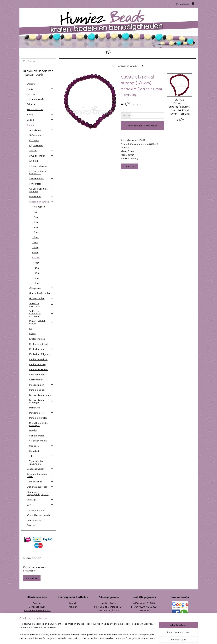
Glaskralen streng (41, 202)
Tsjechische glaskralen (36, 462)
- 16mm (36, 283)
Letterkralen (36, 380)
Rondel (33, 431)
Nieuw (40, 89)
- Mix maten (38, 207)
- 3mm (35, 222)
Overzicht (130, 166)
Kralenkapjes (41, 349)
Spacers (41, 446)
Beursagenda (34, 520)
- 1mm (35, 212)
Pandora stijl (41, 413)
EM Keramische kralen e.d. (38, 172)
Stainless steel (40, 109)
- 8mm (35, 247)
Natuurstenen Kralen (41, 395)
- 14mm (36, 273)
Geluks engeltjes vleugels (41, 190)
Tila (41, 456)
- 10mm (36, 257)
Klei (31, 329)
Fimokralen (35, 184)
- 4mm (35, 227)
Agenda (73, 603)
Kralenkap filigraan (40, 354)
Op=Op (31, 94)
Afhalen (73, 607)
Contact (31, 525)
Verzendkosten (37, 607)
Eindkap (34, 161)
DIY (40, 505)
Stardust (34, 451)
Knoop (33, 334)
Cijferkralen (36, 145)
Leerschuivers (37, 375)
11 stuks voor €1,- (36, 99)
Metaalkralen (41, 385)
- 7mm (35, 242)
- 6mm (35, 237)
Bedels (40, 120)
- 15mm (36, 278)
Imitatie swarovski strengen (41, 314)
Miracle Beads (37, 390)
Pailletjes (35, 408)
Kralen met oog (38, 364)
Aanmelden (32, 578)
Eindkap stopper (39, 166)
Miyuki (40, 115)
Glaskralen (41, 196)
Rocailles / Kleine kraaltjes (41, 424)
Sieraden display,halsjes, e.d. (40, 493)
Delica (41, 150)
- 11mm (35, 263)
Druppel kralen (41, 156)
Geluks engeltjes (36, 510)
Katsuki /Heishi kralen (41, 322)
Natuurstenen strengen (41, 401)
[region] (87, 631)
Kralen (40, 125)
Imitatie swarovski (41, 305)
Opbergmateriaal (40, 487)
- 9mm (35, 252)
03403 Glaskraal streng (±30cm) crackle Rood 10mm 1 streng (179, 107)
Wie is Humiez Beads (38, 515)
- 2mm (35, 217)
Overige (40, 500)
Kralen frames (37, 339)
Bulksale (31, 104)
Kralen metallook (38, 359)
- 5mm (35, 232)
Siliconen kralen (38, 441)
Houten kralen (41, 298)
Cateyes (34, 140)
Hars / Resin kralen (40, 293)
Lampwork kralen (39, 369)
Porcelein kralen (38, 418)
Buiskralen (35, 135)
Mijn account (186, 4)
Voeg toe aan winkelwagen (143, 126)
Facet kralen (41, 178)
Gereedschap (40, 482)
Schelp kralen (37, 436)
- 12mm (36, 268)
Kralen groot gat (39, 344)
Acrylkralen (41, 130)
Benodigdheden (40, 469)
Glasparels (41, 288)
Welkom (31, 84)
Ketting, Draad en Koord (40, 475)
